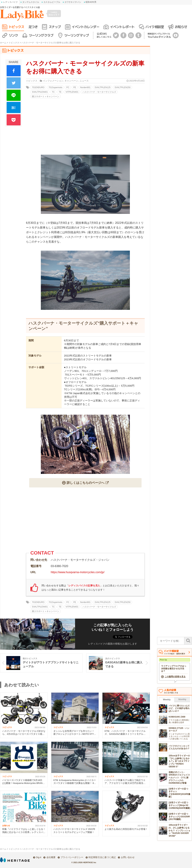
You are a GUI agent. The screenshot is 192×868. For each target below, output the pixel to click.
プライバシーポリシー (72, 857)
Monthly (182, 699)
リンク (13, 35)
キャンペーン (71, 81)
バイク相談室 (155, 27)
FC (68, 87)
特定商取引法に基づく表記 (102, 857)
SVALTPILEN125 (103, 87)
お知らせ (181, 27)
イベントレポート (122, 27)
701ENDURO (38, 87)
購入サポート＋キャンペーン (46, 96)
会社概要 (51, 857)
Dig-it (39, 857)
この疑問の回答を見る (175, 677)
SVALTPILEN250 (123, 87)
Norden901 (85, 87)
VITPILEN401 (72, 92)
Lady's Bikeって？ (54, 13)
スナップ (55, 27)
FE (75, 87)
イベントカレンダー (85, 27)
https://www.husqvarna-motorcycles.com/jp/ (78, 572)
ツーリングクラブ (41, 35)
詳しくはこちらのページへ (86, 483)
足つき (33, 27)
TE (60, 92)
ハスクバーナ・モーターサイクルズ (99, 92)
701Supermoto (55, 87)
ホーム (3, 43)
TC (53, 92)
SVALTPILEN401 (40, 92)
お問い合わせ (128, 857)
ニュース (84, 81)
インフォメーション (53, 81)
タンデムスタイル (31, 2)
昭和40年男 (91, 2)
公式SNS (104, 35)
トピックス (16, 27)
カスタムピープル (52, 2)
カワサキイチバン (73, 2)
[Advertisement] (85, 520)
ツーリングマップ (76, 35)
